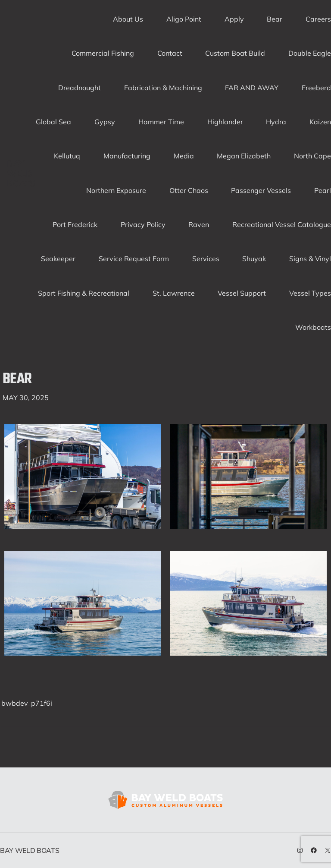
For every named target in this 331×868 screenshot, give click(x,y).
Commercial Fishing (103, 53)
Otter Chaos (189, 190)
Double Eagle (310, 53)
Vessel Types (310, 293)
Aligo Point (184, 19)
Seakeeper (58, 259)
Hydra (276, 122)
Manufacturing (127, 156)
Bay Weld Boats (21, 173)
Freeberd (316, 88)
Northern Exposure (116, 190)
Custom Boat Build (235, 53)
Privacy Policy (143, 224)
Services (206, 259)
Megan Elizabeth (244, 156)
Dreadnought (80, 88)
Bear (275, 19)
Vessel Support (242, 293)
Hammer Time (161, 122)
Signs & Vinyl (310, 259)
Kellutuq (67, 156)
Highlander (225, 122)
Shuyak (254, 259)
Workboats (313, 327)
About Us (128, 19)
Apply (234, 19)
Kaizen (320, 122)
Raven (199, 224)
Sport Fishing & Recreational (84, 293)
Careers (318, 19)
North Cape (312, 156)
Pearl (323, 190)
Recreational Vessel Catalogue (282, 224)
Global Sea (53, 122)
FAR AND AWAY (252, 88)
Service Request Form (134, 259)
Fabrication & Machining (163, 88)
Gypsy (105, 122)
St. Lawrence (174, 293)
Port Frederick (75, 224)
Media (184, 156)
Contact (170, 53)
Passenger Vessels (261, 190)
